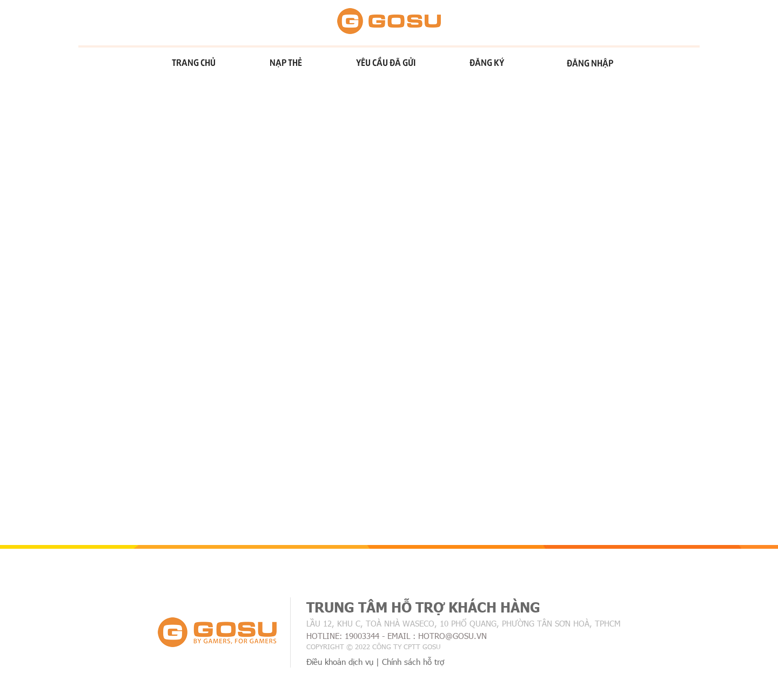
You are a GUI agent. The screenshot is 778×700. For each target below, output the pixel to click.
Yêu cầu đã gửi (386, 62)
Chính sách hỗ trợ (413, 662)
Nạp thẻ (286, 62)
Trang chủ (194, 62)
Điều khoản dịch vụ (340, 662)
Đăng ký (487, 62)
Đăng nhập (590, 63)
